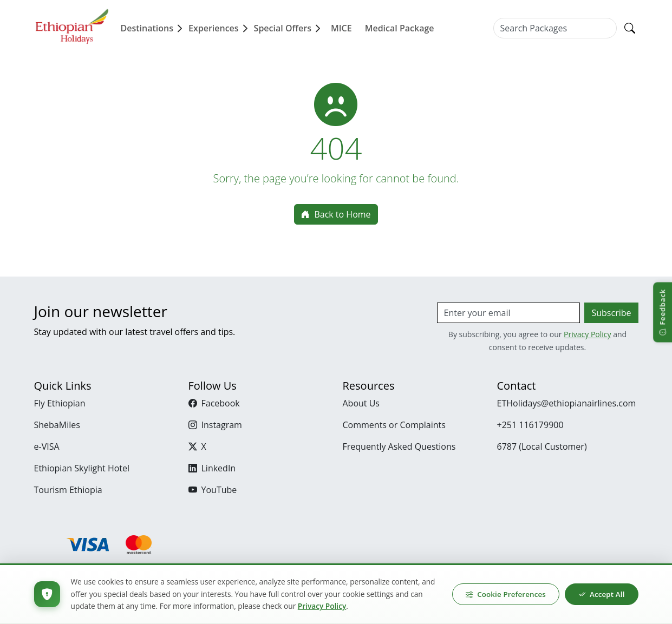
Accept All (601, 594)
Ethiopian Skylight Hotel (82, 468)
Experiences (219, 28)
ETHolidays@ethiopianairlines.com (567, 403)
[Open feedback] (663, 312)
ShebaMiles (57, 425)
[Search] (630, 28)
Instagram (215, 425)
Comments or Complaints (394, 425)
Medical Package (400, 28)
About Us (361, 403)
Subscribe (611, 313)
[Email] (509, 313)
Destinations (152, 28)
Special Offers (288, 28)
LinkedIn (212, 468)
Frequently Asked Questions (399, 446)
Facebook (214, 403)
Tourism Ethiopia (68, 490)
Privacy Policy (587, 334)
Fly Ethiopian (60, 403)
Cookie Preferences (505, 594)
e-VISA (47, 446)
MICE (341, 28)
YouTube (213, 490)
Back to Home (336, 214)
